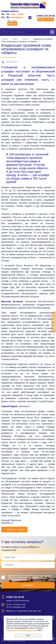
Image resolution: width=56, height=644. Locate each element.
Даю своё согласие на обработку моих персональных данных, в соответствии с (30, 578)
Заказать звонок (46, 19)
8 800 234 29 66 (46, 16)
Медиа (15, 39)
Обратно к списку (14, 530)
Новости (26, 39)
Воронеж (12, 24)
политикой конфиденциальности (23, 578)
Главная (5, 39)
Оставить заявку (54, 322)
